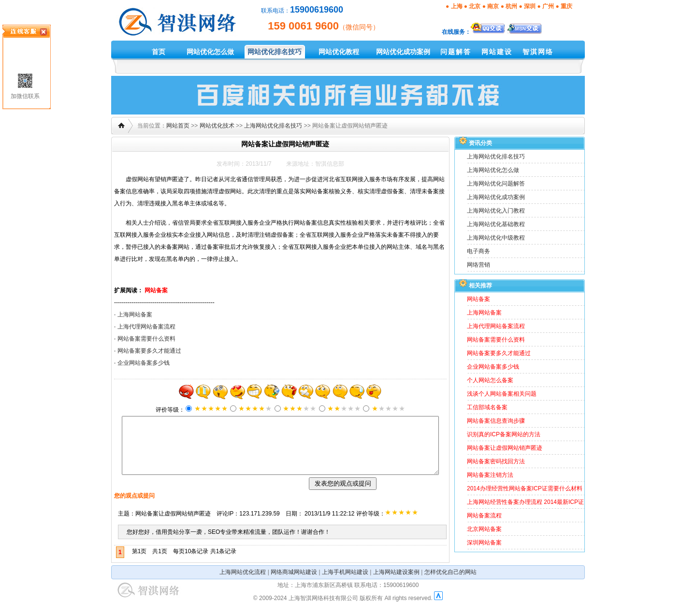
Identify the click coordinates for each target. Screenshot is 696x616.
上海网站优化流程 (243, 584)
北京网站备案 (484, 529)
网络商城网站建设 (294, 584)
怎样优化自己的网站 (450, 584)
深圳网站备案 (484, 543)
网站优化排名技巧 (275, 52)
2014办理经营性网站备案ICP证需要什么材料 (525, 488)
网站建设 (497, 52)
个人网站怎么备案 (490, 380)
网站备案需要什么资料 (146, 339)
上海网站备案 (135, 315)
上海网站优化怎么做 (493, 170)
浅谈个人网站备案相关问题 (502, 394)
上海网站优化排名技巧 (273, 126)
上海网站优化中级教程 (496, 238)
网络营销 (478, 265)
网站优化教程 (339, 52)
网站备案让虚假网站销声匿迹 (505, 448)
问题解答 (456, 52)
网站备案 (156, 290)
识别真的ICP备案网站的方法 (504, 434)
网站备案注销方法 (490, 475)
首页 (159, 52)
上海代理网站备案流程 (146, 327)
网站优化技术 (217, 126)
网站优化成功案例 (403, 52)
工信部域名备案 (487, 407)
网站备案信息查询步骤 (496, 421)
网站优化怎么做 (210, 52)
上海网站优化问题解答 (496, 184)
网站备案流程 (484, 516)
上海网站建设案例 (396, 584)
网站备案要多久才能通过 (149, 351)
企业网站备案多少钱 (144, 363)
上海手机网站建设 (345, 584)
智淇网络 (538, 52)
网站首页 (178, 126)
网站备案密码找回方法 (496, 461)
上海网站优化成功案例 (496, 197)
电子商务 (478, 251)
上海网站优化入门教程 (496, 211)
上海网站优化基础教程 (496, 224)
